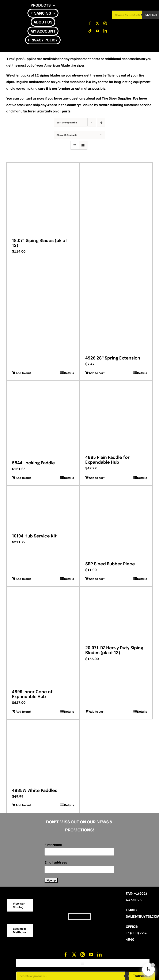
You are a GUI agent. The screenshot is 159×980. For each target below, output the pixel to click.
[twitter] (98, 23)
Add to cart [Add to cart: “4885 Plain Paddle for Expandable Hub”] (97, 478)
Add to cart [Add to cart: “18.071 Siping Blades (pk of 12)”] (23, 373)
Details (69, 373)
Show (67, 135)
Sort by (67, 122)
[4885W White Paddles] (43, 752)
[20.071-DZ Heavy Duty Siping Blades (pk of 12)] (116, 615)
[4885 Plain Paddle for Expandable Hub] (116, 417)
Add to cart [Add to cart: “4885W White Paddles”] (23, 805)
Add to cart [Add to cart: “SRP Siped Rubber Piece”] (97, 579)
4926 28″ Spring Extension (113, 358)
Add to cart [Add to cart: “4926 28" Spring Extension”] (97, 373)
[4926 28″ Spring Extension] (116, 258)
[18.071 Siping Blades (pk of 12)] (43, 199)
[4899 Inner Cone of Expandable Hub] (43, 637)
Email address (56, 862)
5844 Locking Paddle (33, 463)
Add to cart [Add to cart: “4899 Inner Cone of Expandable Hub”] (23, 711)
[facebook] (90, 23)
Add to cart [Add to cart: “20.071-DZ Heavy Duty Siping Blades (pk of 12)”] (97, 711)
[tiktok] (90, 31)
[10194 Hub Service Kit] (43, 508)
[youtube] (98, 31)
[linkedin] (105, 31)
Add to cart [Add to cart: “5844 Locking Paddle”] (23, 478)
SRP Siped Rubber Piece (110, 564)
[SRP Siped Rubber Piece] (116, 522)
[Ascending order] (101, 122)
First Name (53, 845)
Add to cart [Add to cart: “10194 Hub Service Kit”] (23, 579)
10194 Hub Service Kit (34, 536)
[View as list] (83, 145)
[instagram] (105, 23)
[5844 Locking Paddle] (43, 419)
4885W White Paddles (35, 791)
